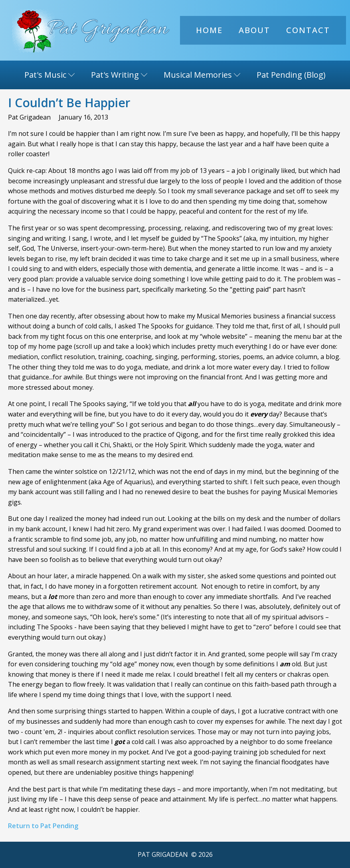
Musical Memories (202, 75)
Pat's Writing (119, 75)
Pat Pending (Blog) (291, 75)
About (254, 30)
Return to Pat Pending (43, 826)
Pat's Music (50, 75)
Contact (308, 30)
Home (209, 30)
